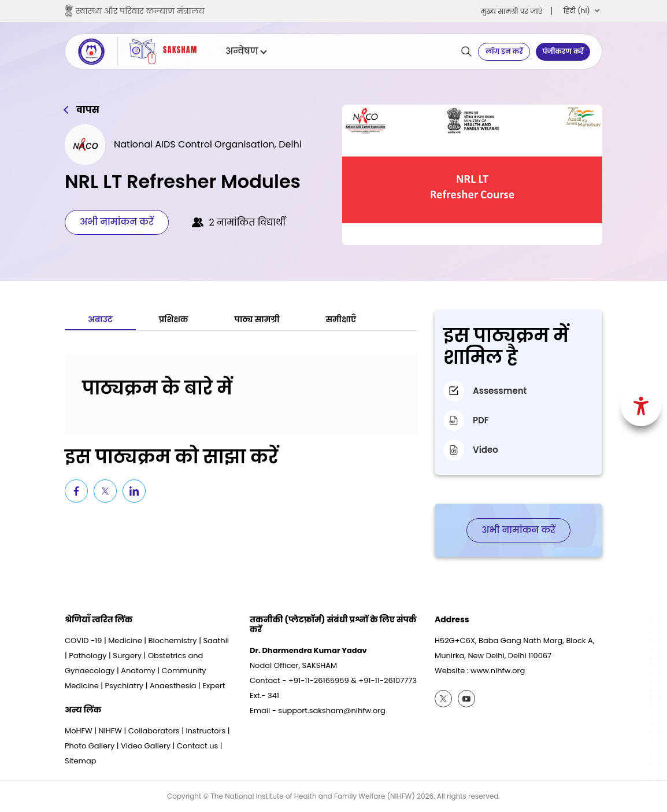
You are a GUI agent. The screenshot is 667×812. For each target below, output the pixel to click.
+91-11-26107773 (388, 680)
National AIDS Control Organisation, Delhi (208, 144)
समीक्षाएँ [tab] (341, 319)
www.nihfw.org (498, 671)
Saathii (216, 641)
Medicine (125, 641)
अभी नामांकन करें (117, 222)
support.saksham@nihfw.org (332, 710)
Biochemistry (173, 641)
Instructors (206, 731)
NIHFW (110, 731)
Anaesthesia (173, 686)
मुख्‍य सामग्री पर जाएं (512, 11)
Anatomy (138, 671)
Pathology (88, 656)
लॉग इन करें (504, 51)
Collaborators (154, 731)
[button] (581, 11)
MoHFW (79, 731)
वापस (88, 110)
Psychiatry (124, 686)
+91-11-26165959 (319, 680)
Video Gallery (146, 746)
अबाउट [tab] (100, 319)
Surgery (127, 656)
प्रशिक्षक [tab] (174, 319)
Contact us (197, 746)
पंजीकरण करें (563, 51)
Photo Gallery (90, 746)
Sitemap (81, 761)
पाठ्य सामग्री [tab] (257, 319)
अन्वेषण (246, 51)
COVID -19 (83, 641)
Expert (214, 686)
